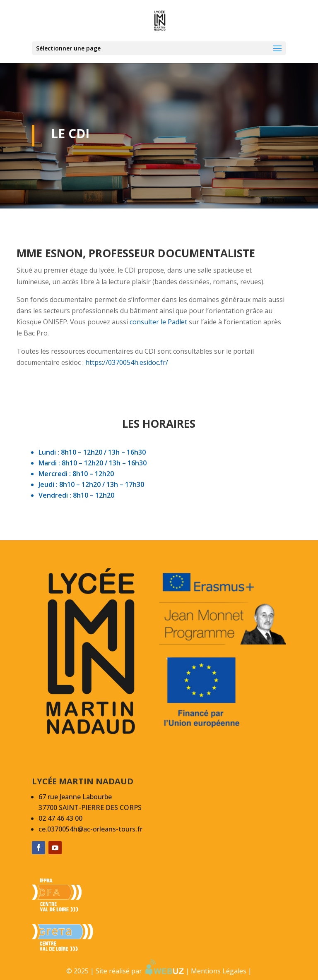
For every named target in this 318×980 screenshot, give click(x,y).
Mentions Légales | (221, 971)
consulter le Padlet (158, 322)
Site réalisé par (140, 971)
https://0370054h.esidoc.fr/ (126, 362)
